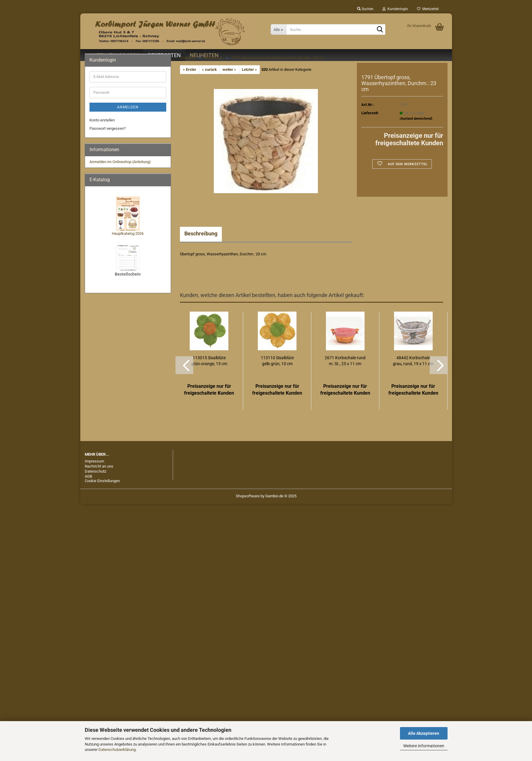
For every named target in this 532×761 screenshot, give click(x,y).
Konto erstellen (102, 120)
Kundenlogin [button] (395, 9)
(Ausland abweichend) (416, 119)
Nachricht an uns (99, 466)
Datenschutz (95, 471)
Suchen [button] (365, 9)
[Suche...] (278, 29)
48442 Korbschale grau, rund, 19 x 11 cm (413, 361)
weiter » (229, 69)
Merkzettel (428, 9)
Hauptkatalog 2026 (128, 233)
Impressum (94, 461)
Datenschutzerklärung (117, 750)
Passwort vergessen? (108, 128)
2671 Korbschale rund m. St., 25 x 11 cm (345, 361)
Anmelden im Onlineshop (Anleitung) (120, 162)
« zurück (209, 69)
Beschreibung (201, 233)
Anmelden (128, 107)
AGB (88, 476)
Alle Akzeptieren (424, 733)
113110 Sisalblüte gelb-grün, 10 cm (277, 361)
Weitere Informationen (424, 746)
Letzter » (249, 69)
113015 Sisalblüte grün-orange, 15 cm (209, 361)
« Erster (190, 69)
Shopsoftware (248, 496)
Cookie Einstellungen (102, 481)
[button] (184, 365)
